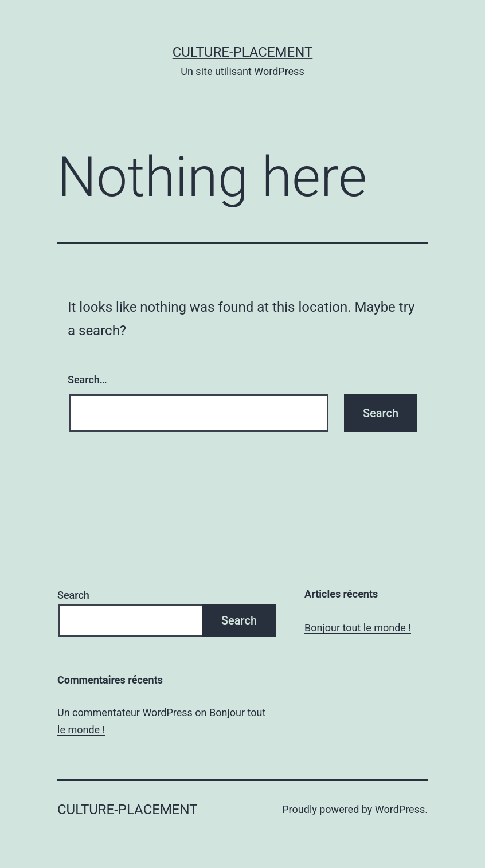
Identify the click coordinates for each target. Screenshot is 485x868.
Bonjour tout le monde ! (358, 628)
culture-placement (243, 52)
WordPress (400, 809)
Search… (87, 380)
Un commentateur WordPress (125, 712)
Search (73, 595)
